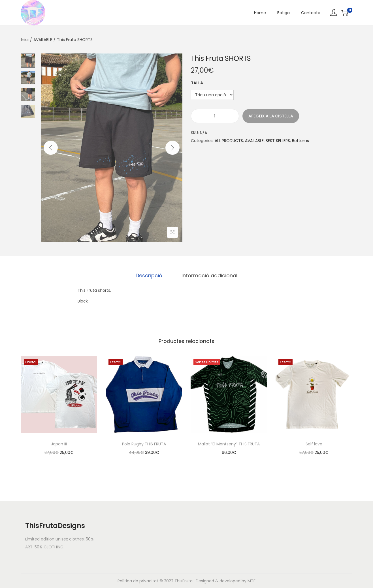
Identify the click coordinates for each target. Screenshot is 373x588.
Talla (197, 83)
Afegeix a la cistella (271, 116)
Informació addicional (209, 275)
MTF (251, 581)
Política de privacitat (138, 581)
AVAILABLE (43, 40)
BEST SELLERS (278, 141)
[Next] (172, 148)
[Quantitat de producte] (215, 116)
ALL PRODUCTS (229, 141)
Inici (25, 40)
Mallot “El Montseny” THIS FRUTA (229, 444)
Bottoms (300, 141)
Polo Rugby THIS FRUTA (144, 444)
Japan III (59, 444)
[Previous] (51, 148)
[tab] (150, 276)
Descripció (150, 275)
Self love (314, 444)
